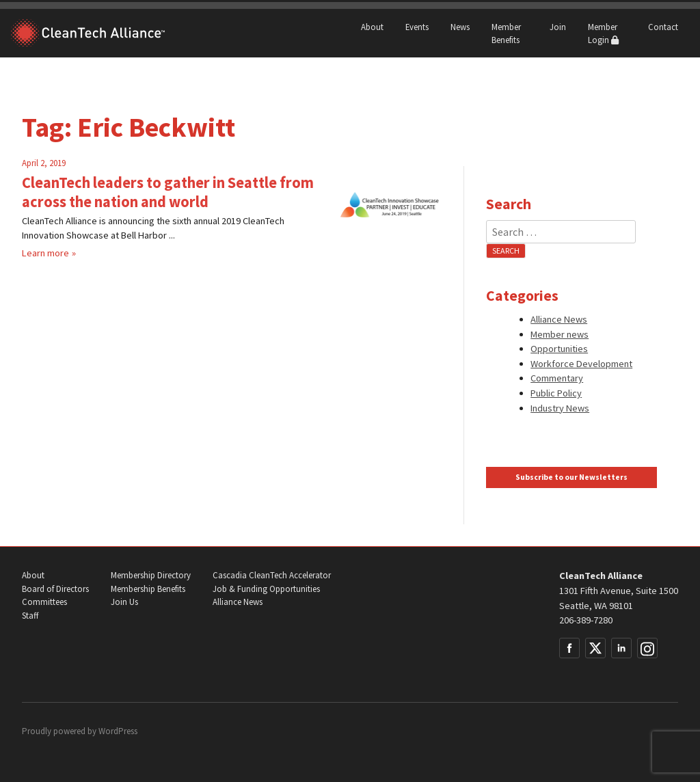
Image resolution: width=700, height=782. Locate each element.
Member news (560, 334)
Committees (44, 602)
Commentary (557, 378)
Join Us (124, 602)
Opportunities (559, 349)
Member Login (603, 33)
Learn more (45, 253)
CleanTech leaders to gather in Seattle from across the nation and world (168, 192)
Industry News (560, 408)
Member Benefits (506, 33)
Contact (663, 27)
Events (417, 27)
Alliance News (559, 319)
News (460, 27)
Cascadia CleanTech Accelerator (272, 575)
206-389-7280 (586, 620)
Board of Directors (55, 589)
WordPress (118, 731)
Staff (30, 616)
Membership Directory (151, 575)
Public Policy (556, 393)
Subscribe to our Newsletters (571, 477)
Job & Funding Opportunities (266, 589)
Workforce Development (581, 364)
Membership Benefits (148, 589)
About (372, 27)
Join (558, 27)
